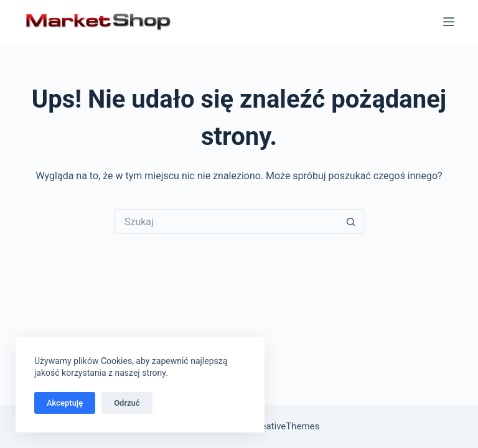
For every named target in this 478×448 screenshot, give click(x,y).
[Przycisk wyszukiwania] (351, 222)
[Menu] (449, 22)
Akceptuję (65, 403)
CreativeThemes (286, 426)
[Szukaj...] (227, 222)
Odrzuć (127, 403)
